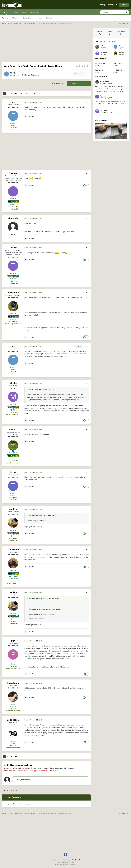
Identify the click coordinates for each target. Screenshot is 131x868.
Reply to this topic (79, 84)
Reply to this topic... (23, 780)
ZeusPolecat (13, 720)
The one (13, 173)
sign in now (54, 768)
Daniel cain (13, 549)
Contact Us (76, 860)
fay (14, 73)
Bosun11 (13, 429)
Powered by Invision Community (66, 865)
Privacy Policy (65, 860)
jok (102, 46)
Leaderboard (28, 18)
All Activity (16, 18)
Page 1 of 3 (30, 93)
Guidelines (50, 18)
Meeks (13, 383)
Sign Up (124, 5)
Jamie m (13, 509)
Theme (54, 860)
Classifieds (34, 12)
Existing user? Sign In (108, 5)
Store (24, 12)
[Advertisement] (46, 44)
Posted (33, 102)
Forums (5, 18)
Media (16, 12)
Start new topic (58, 84)
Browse (7, 13)
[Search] (112, 12)
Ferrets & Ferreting (32, 75)
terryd (13, 472)
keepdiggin (13, 683)
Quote (32, 117)
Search (39, 18)
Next (16, 93)
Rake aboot (13, 292)
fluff (13, 641)
